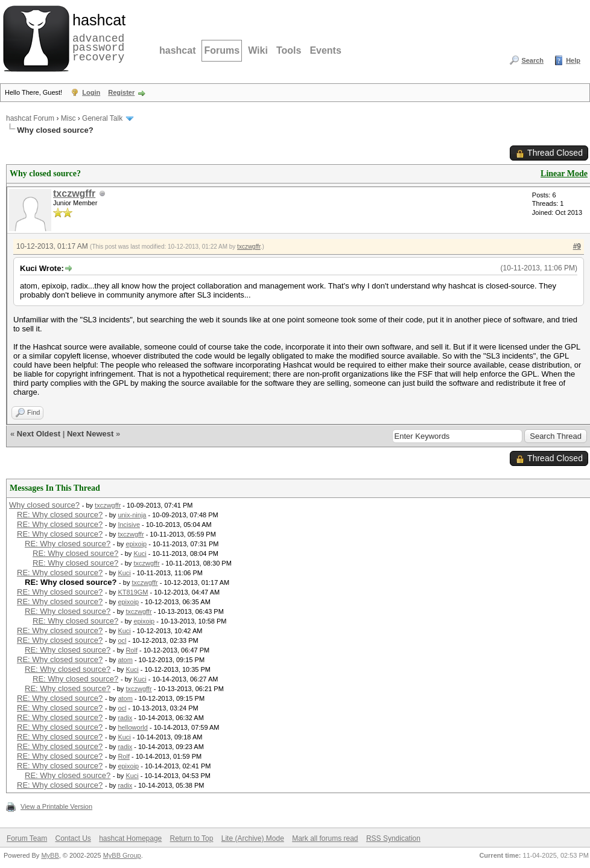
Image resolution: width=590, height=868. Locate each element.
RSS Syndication (393, 838)
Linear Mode (564, 174)
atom (125, 660)
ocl (122, 640)
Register (121, 92)
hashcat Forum (30, 118)
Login (91, 92)
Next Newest (90, 434)
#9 (577, 246)
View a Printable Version (56, 806)
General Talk (102, 118)
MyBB (50, 855)
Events (325, 50)
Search (532, 60)
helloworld (133, 727)
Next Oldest (39, 434)
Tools (289, 50)
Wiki (258, 50)
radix (125, 718)
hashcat (177, 50)
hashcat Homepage (130, 838)
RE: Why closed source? (60, 515)
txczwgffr (74, 193)
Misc (68, 118)
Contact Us (73, 838)
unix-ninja (132, 515)
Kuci (140, 554)
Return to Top (192, 838)
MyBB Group (122, 855)
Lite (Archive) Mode (253, 838)
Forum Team (27, 838)
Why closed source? (44, 505)
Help (573, 60)
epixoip (136, 544)
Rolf (132, 650)
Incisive (129, 525)
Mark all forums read (325, 838)
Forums (222, 50)
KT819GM (133, 592)
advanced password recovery (97, 37)
